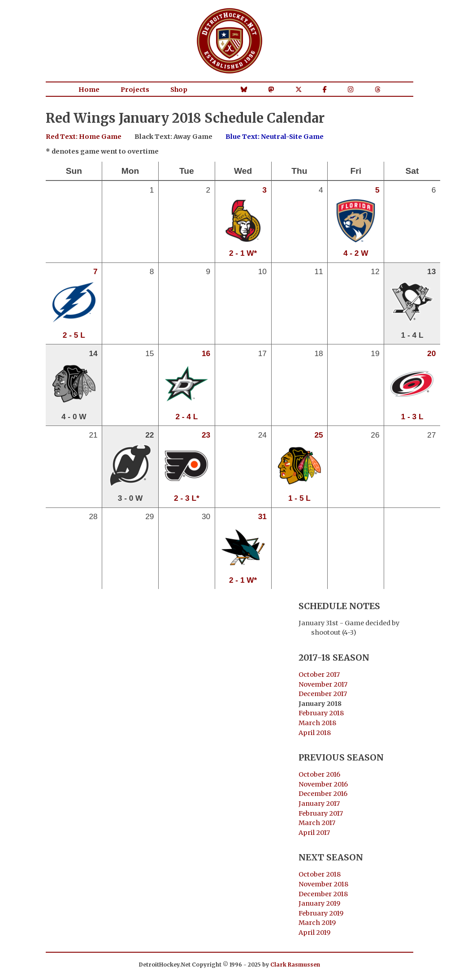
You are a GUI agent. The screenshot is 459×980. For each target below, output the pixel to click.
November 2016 (323, 784)
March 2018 (317, 723)
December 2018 (323, 894)
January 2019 (319, 903)
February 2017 (321, 813)
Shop (179, 90)
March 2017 (317, 823)
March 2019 (317, 923)
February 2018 (321, 713)
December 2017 (323, 694)
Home (89, 90)
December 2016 (323, 794)
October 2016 (319, 774)
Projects (135, 90)
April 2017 (314, 833)
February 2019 (321, 913)
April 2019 (314, 933)
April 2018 (315, 733)
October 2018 (320, 874)
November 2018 (323, 884)
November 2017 (323, 684)
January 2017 (319, 804)
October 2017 (319, 675)
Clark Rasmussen (295, 965)
